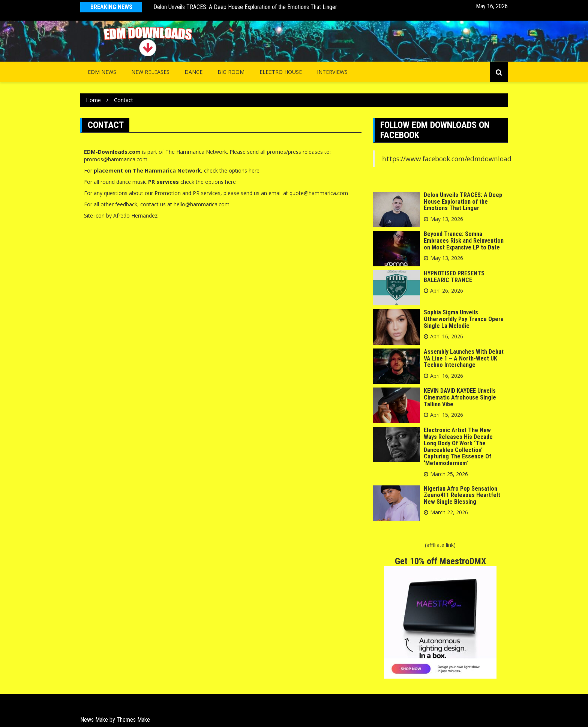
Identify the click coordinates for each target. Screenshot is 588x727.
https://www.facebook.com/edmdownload (447, 159)
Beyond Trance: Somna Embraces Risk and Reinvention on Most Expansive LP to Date (464, 240)
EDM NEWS (102, 72)
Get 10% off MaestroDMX (440, 561)
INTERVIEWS (332, 72)
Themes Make (133, 720)
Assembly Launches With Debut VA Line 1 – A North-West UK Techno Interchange (464, 358)
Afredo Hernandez (135, 216)
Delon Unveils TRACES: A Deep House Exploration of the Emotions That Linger (245, 7)
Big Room (231, 72)
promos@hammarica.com (116, 159)
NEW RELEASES (150, 72)
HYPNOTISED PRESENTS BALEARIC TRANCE (454, 277)
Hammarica (190, 152)
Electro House (281, 72)
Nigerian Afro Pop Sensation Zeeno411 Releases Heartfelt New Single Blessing (462, 495)
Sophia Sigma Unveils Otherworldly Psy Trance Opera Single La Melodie (464, 319)
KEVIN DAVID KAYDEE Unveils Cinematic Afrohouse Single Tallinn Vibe (460, 397)
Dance (193, 72)
